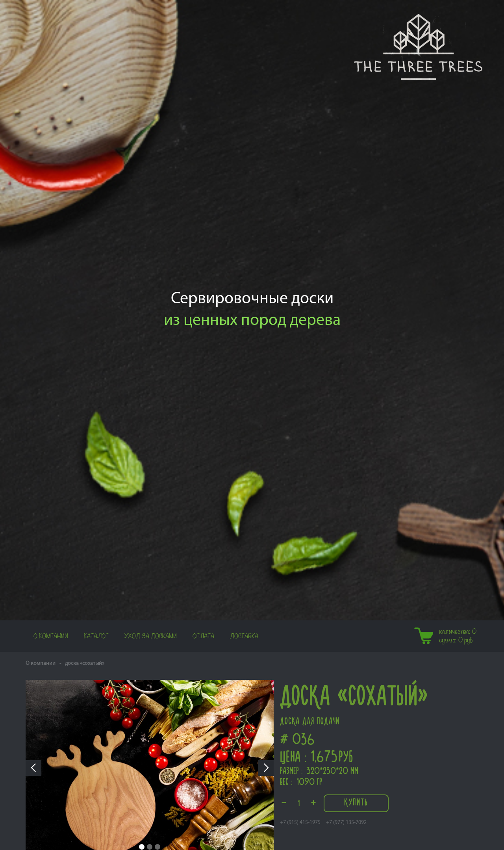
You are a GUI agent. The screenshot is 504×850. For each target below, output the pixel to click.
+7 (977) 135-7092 (346, 823)
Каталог (96, 636)
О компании (51, 636)
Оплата (203, 636)
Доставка (244, 636)
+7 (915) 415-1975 (300, 823)
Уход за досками (150, 636)
